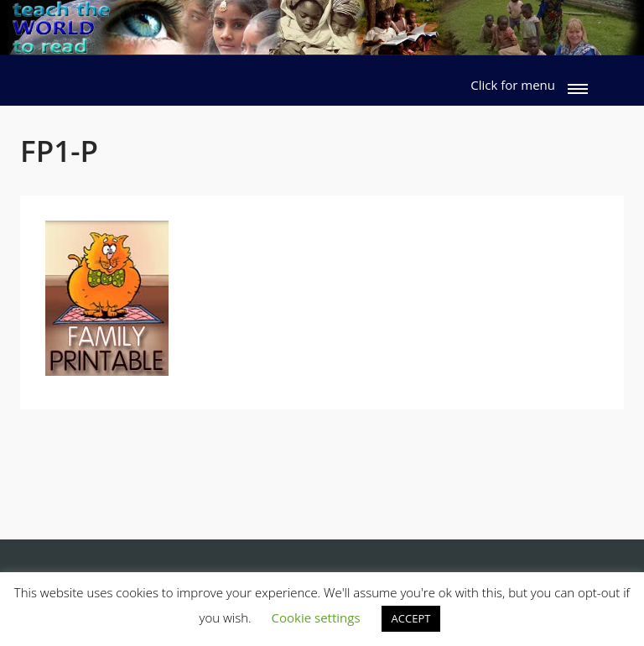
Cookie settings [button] (316, 617)
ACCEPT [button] (411, 618)
